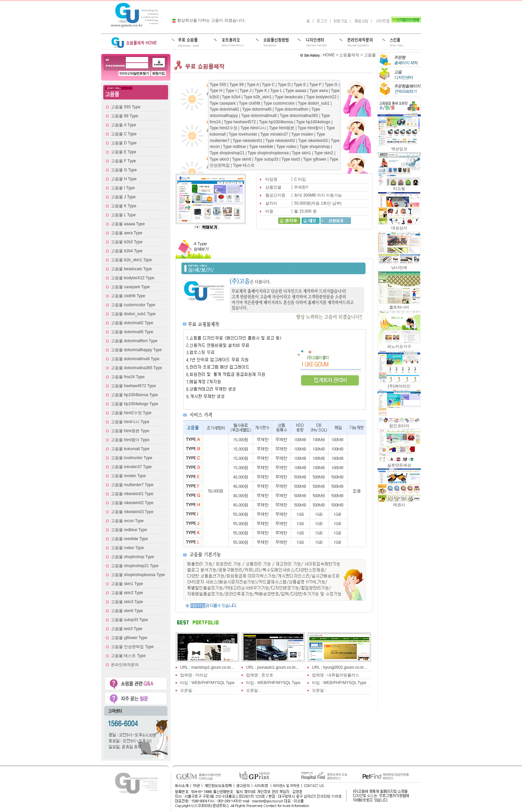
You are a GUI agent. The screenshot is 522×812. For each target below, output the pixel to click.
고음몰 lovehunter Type (132, 458)
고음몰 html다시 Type (130, 422)
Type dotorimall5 (258, 109)
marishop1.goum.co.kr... (213, 667)
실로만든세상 (399, 463)
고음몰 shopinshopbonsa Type (138, 575)
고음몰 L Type (123, 215)
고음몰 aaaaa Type (128, 224)
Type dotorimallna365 (300, 116)
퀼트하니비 (399, 305)
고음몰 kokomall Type (130, 449)
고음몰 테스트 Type (128, 656)
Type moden (303, 134)
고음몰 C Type (124, 134)
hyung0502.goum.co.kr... (345, 667)
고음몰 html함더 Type (130, 440)
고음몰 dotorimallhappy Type (136, 350)
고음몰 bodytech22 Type (133, 278)
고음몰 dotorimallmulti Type (135, 359)
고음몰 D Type (124, 143)
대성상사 (399, 226)
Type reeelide (262, 147)
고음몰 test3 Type (127, 629)
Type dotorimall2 (225, 109)
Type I (232, 91)
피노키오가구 (399, 344)
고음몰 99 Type (125, 116)
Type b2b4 (232, 97)
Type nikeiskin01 (248, 141)
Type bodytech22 (322, 97)
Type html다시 (254, 128)
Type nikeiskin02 (281, 141)
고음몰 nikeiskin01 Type (132, 494)
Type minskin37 (275, 134)
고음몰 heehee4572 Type (133, 386)
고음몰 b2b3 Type (127, 242)
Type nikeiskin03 (314, 141)
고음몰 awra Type (127, 233)
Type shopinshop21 (228, 153)
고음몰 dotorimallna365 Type (136, 368)
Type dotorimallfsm (292, 109)
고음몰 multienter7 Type (132, 485)
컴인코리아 (399, 424)
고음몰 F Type (124, 161)
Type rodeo (287, 147)
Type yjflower (315, 159)
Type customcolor (279, 103)
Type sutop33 (267, 159)
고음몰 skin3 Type (127, 602)
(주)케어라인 (399, 384)
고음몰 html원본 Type (130, 431)
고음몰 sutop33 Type (129, 620)
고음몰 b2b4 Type (127, 251)
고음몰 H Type (124, 179)
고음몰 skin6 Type (127, 611)
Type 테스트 (244, 165)
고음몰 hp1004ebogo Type (134, 404)
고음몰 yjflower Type (129, 638)
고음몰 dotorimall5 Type (132, 332)
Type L (277, 91)
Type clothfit (250, 103)
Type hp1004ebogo (314, 122)
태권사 (399, 503)
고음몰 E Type (124, 152)
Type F (316, 85)
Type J (246, 91)
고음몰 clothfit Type (128, 296)
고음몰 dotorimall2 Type (132, 323)
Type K (261, 91)
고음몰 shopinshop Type (132, 557)
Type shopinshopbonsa (269, 153)
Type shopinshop (315, 147)
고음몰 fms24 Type (128, 377)
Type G (332, 85)
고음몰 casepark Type (130, 287)
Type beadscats (289, 97)
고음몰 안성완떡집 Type (132, 647)
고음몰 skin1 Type (127, 584)
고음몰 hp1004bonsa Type (134, 395)
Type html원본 (282, 128)
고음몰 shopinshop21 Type (135, 566)
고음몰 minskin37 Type (131, 467)
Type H (217, 91)
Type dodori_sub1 (314, 103)
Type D (284, 85)
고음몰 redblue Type (129, 530)
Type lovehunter (244, 134)
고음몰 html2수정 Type (131, 413)
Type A (253, 85)
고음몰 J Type (123, 197)
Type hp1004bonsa (276, 122)
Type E (300, 85)
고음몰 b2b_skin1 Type (131, 260)
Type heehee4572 (240, 122)
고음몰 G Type (124, 170)
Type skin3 (220, 159)
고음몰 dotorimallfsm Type (134, 341)
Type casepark (223, 103)
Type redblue (235, 147)
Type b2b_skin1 (258, 97)
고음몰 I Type (123, 188)
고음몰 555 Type (126, 107)
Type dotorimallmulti (259, 116)
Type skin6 (242, 159)
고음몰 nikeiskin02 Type (132, 503)
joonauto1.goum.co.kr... (278, 667)
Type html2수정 (224, 128)
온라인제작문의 (125, 665)
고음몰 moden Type (128, 476)
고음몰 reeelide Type (129, 539)
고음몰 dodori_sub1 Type (133, 314)
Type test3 (291, 159)
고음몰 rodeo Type (127, 548)
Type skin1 (302, 153)
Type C (269, 85)
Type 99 (237, 85)
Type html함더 (311, 128)
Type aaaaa (296, 91)
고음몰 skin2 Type (127, 593)
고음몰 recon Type (127, 521)
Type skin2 (324, 153)
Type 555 (219, 85)
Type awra (319, 91)
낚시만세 (399, 265)
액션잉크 (399, 147)
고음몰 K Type (124, 206)
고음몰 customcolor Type (133, 305)
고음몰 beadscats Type (131, 269)
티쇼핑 (399, 186)
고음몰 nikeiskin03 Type (132, 512)
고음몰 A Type (124, 125)
